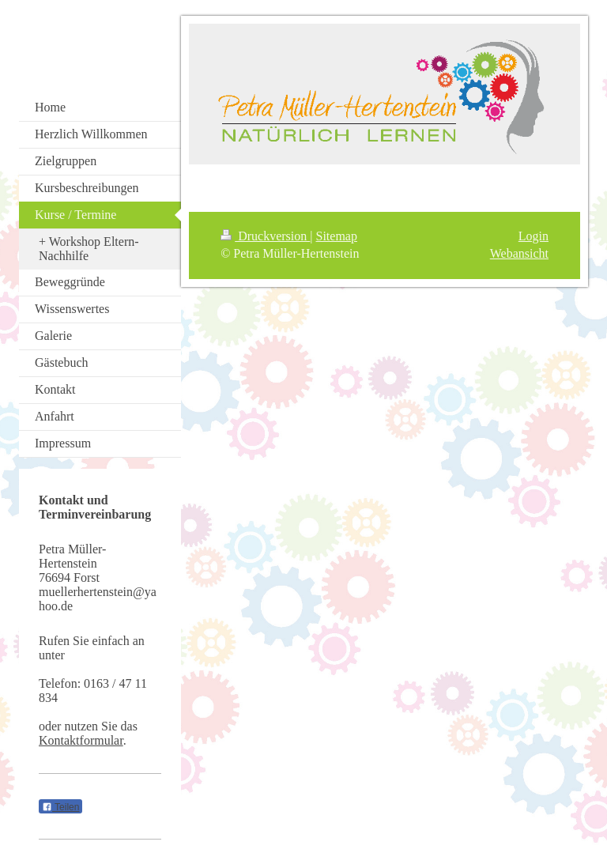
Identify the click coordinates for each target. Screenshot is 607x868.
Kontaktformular (81, 740)
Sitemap (337, 236)
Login (533, 236)
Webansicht (519, 253)
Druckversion (265, 236)
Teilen (60, 807)
